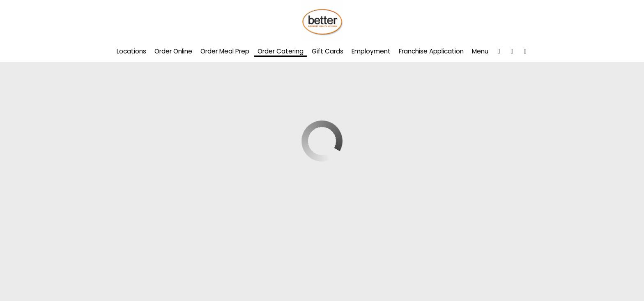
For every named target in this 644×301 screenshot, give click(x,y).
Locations (131, 51)
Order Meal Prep (225, 51)
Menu (480, 51)
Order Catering (281, 51)
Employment (371, 51)
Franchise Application (431, 51)
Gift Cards (328, 51)
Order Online (173, 51)
